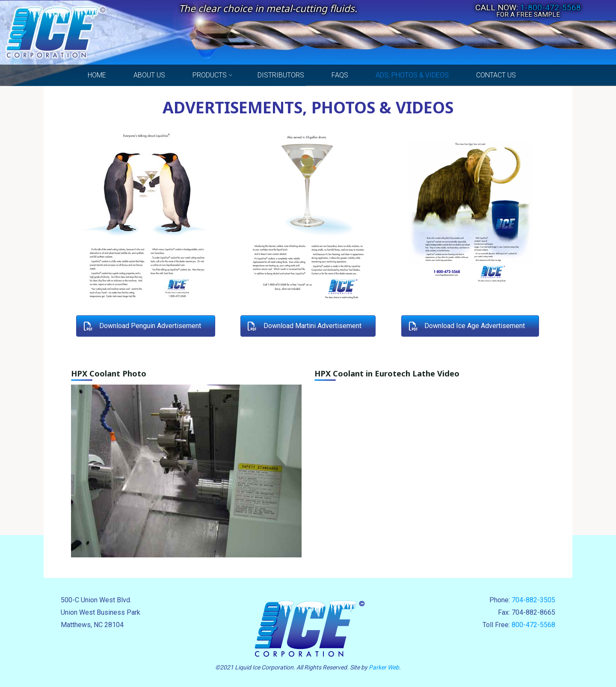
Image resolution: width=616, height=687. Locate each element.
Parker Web (384, 667)
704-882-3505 (533, 600)
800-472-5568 (533, 625)
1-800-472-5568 (551, 7)
